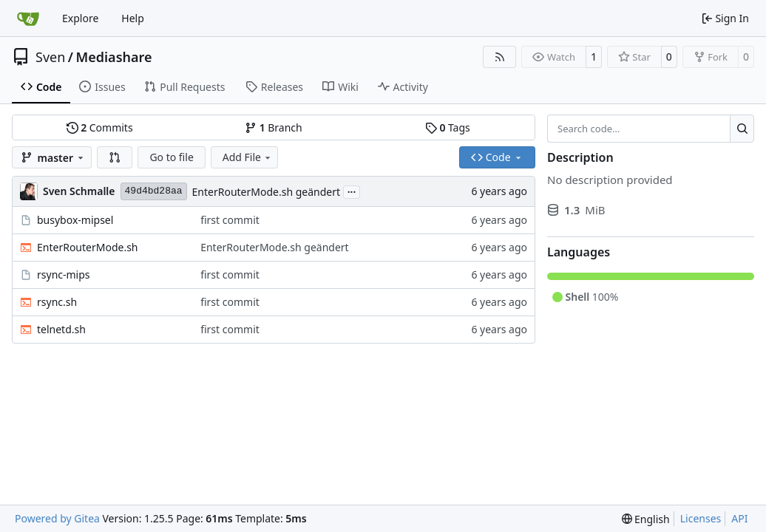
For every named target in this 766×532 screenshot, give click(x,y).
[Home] (28, 18)
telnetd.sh (61, 329)
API (739, 518)
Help (133, 18)
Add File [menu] (248, 157)
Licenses (701, 518)
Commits (100, 127)
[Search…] (742, 129)
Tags (448, 127)
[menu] (646, 519)
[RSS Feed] (500, 57)
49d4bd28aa (154, 191)
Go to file (171, 157)
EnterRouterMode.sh (88, 247)
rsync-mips (64, 274)
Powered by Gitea (57, 518)
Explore (80, 18)
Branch (274, 127)
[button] (115, 157)
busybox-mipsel (75, 220)
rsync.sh (57, 302)
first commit (230, 220)
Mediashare (114, 57)
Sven (50, 57)
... (352, 191)
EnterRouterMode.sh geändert (267, 192)
